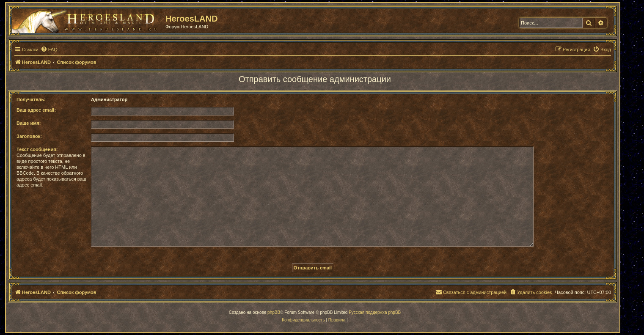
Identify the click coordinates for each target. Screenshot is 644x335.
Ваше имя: (29, 123)
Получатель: (31, 99)
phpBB (274, 312)
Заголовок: (29, 136)
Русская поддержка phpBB (375, 312)
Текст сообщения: (37, 149)
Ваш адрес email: (36, 110)
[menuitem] (49, 49)
